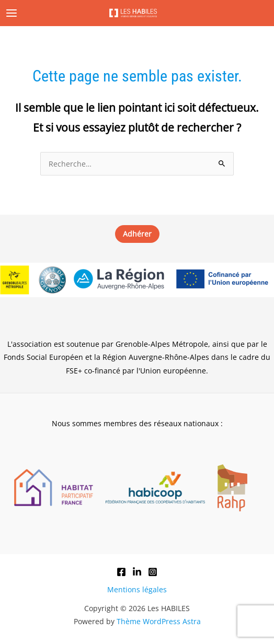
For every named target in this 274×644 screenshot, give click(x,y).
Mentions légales (137, 589)
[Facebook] (121, 572)
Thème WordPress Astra (159, 621)
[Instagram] (153, 572)
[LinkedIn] (137, 572)
